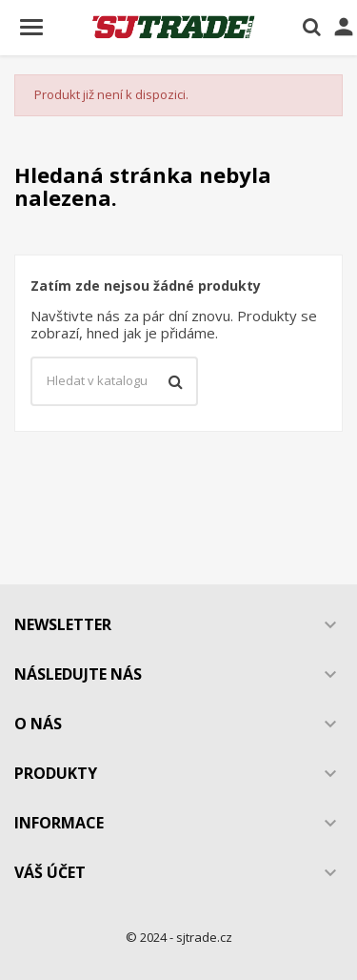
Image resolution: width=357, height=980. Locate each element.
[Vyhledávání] (114, 381)
